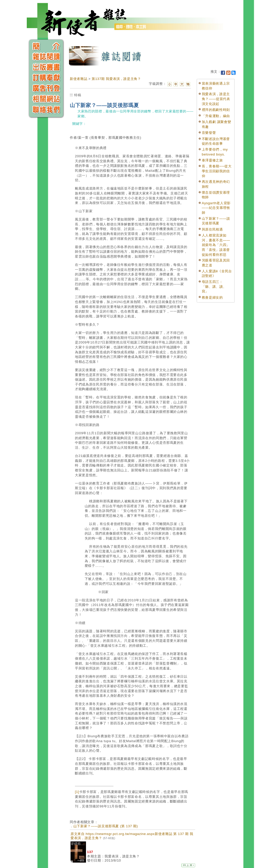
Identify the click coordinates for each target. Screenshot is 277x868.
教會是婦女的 (212, 297)
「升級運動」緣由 (216, 116)
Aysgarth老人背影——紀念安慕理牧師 (216, 208)
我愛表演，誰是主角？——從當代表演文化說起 (216, 99)
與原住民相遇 (212, 229)
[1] (77, 792)
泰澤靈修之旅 (212, 160)
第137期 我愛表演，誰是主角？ (116, 79)
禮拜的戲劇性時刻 (216, 110)
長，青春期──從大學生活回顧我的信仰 (217, 171)
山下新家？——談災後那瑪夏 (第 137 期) (106, 826)
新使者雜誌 (79, 79)
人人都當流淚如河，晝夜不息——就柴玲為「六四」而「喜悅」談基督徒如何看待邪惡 (216, 245)
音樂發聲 (209, 133)
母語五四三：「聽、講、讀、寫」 (214, 286)
